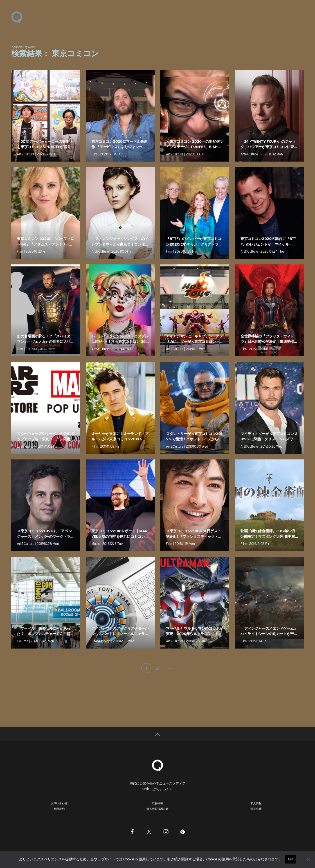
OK (290, 859)
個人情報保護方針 (157, 809)
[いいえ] (308, 859)
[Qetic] (157, 765)
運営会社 (256, 809)
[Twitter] (149, 831)
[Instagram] (166, 831)
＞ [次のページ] (169, 668)
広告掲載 (157, 803)
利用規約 (59, 809)
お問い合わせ (59, 803)
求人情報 (256, 803)
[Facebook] (132, 831)
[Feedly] (183, 831)
